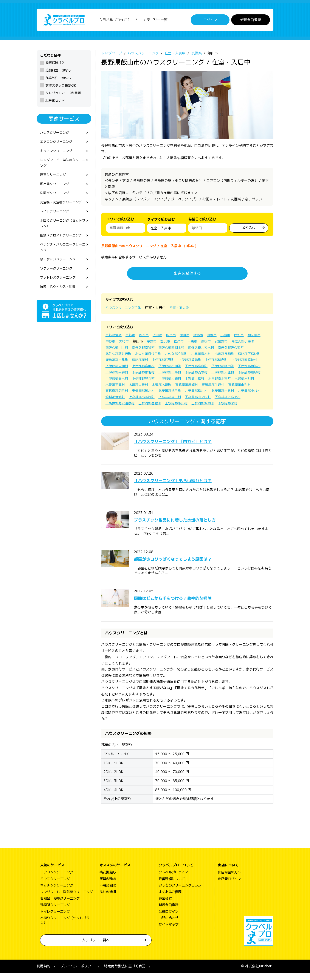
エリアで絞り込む (120, 220)
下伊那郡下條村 (118, 379)
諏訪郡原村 (195, 361)
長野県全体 (114, 336)
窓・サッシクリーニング (59, 268)
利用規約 (43, 973)
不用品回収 (108, 893)
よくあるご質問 (170, 899)
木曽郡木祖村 (224, 386)
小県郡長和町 (116, 361)
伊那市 (245, 336)
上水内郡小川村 (146, 410)
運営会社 (165, 906)
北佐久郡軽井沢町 (151, 355)
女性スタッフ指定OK (61, 87)
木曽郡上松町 (172, 386)
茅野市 (171, 342)
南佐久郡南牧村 (174, 348)
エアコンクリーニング (57, 144)
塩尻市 (185, 342)
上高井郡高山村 (149, 404)
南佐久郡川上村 (146, 348)
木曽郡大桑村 (116, 392)
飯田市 (189, 336)
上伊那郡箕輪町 (247, 361)
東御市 (228, 342)
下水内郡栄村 (200, 410)
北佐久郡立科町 (212, 355)
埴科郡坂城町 (256, 398)
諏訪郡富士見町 (170, 361)
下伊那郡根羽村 (229, 373)
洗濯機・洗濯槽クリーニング (62, 207)
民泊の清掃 (108, 899)
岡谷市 (174, 336)
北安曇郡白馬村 (201, 398)
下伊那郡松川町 (233, 367)
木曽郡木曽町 (140, 392)
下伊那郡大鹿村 (146, 386)
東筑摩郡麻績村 (167, 392)
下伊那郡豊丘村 (118, 386)
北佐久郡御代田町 (182, 355)
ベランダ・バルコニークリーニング (62, 255)
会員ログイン (168, 919)
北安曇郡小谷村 (229, 398)
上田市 (160, 336)
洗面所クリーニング (56, 198)
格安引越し (108, 879)
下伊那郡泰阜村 (201, 379)
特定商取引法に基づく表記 (125, 973)
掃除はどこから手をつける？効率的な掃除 (183, 605)
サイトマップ (168, 932)
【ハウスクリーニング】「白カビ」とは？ (183, 448)
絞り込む (249, 229)
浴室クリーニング (54, 179)
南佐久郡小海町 (118, 348)
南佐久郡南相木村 (203, 348)
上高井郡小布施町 (119, 404)
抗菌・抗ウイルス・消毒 (59, 297)
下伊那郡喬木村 (229, 379)
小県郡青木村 (238, 355)
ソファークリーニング (57, 278)
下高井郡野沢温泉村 (243, 404)
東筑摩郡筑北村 (118, 398)
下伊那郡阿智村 (174, 373)
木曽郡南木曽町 (198, 386)
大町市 (143, 342)
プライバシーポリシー (77, 973)
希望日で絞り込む (202, 220)
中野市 (128, 342)
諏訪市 (203, 336)
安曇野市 (244, 342)
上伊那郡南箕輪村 (147, 367)
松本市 (146, 336)
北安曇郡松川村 (174, 398)
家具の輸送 (108, 886)
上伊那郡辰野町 (219, 361)
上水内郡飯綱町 (174, 410)
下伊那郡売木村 (146, 379)
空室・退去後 (182, 309)
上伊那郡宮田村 (205, 367)
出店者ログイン (229, 886)
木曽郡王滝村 (249, 386)
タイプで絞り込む (161, 221)
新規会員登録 (251, 20)
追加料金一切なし (58, 71)
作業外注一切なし (58, 79)
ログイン (210, 20)
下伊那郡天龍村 (174, 379)
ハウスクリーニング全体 (124, 309)
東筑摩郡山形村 (223, 392)
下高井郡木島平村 (210, 404)
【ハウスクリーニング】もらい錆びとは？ (183, 488)
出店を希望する (187, 274)
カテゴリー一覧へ (96, 947)
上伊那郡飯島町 (118, 367)
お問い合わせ (168, 925)
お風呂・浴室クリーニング (60, 906)
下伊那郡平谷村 (201, 373)
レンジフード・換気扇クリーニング (62, 166)
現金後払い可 (55, 102)
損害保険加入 (55, 64)
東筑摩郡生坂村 (195, 392)
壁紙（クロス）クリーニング (62, 243)
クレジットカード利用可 (63, 94)
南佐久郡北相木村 (235, 348)
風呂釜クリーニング (56, 188)
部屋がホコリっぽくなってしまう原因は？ (183, 566)
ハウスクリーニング (56, 134)
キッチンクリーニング (57, 153)
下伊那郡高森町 (118, 373)
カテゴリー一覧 (155, 20)
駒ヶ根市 (112, 342)
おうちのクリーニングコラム (180, 893)
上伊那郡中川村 (177, 367)
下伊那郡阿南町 (146, 373)
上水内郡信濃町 (118, 410)
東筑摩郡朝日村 (251, 392)
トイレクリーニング (56, 217)
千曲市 (214, 342)
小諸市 (231, 336)
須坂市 (217, 336)
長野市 (132, 336)
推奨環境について (172, 886)
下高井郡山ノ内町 (179, 404)
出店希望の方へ (229, 879)
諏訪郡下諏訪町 (142, 361)
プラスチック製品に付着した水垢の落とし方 (186, 527)
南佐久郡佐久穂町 (119, 355)
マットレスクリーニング (59, 287)
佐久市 (199, 342)
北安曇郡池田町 (146, 398)
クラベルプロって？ (115, 20)
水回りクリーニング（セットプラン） (62, 230)
